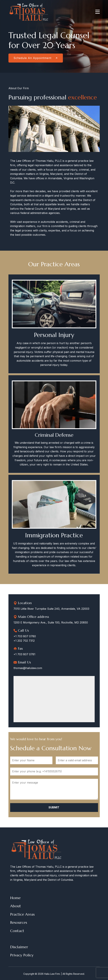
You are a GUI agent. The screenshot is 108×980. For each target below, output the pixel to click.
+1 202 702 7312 (24, 641)
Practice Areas (22, 914)
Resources (19, 922)
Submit (54, 807)
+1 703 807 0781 (24, 654)
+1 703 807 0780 (25, 636)
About (16, 906)
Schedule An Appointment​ (36, 58)
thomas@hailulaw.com (28, 668)
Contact (17, 931)
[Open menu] (98, 12)
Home (15, 898)
